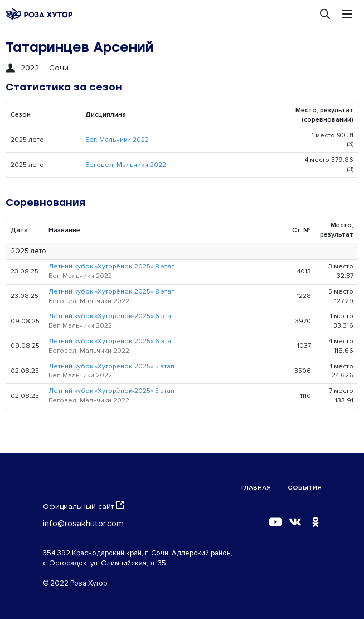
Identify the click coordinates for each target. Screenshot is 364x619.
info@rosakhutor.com (83, 524)
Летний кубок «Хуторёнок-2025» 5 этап (111, 366)
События (305, 488)
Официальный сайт (83, 506)
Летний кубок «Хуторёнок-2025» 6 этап (112, 316)
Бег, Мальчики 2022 (117, 140)
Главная (256, 488)
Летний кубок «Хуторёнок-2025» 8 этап (112, 267)
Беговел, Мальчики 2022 (126, 165)
